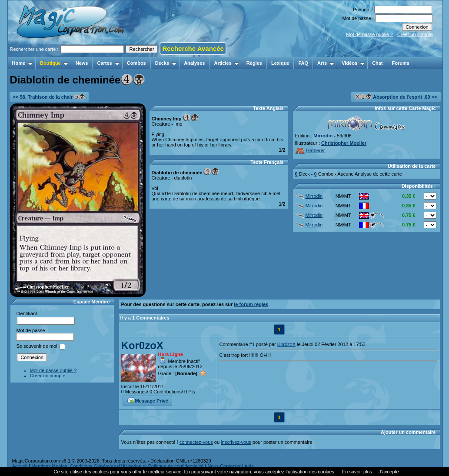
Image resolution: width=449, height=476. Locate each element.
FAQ (303, 63)
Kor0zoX (142, 345)
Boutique (54, 63)
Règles (254, 63)
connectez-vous (196, 442)
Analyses (194, 63)
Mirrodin (323, 136)
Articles (226, 63)
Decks (166, 63)
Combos (136, 63)
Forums (400, 63)
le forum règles (251, 304)
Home (23, 63)
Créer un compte (415, 34)
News (82, 63)
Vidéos (353, 63)
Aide (249, 466)
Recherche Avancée (193, 48)
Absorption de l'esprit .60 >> (396, 97)
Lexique (280, 63)
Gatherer (310, 150)
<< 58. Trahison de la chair (49, 97)
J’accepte (389, 472)
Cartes (108, 63)
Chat (377, 63)
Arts (326, 63)
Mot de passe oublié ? (369, 34)
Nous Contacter (224, 466)
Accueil (20, 466)
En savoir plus (357, 472)
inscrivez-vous (236, 442)
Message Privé (148, 400)
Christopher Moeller (344, 143)
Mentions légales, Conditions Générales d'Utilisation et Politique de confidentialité (118, 466)
